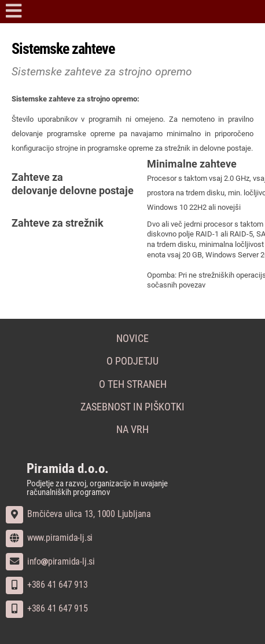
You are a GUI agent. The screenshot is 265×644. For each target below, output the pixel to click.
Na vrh (132, 430)
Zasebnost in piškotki (132, 407)
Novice (132, 339)
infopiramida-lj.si (50, 561)
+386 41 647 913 (47, 585)
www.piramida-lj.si (49, 538)
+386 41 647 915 (47, 608)
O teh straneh (133, 384)
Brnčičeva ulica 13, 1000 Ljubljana (78, 514)
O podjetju (132, 361)
